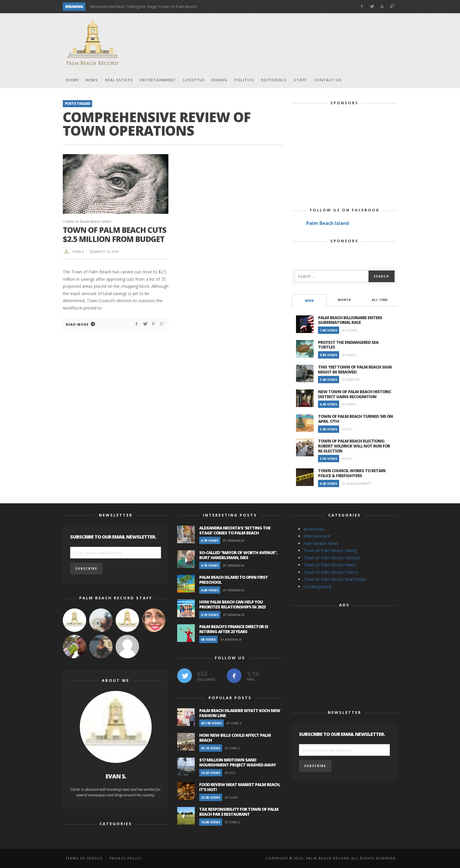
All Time (380, 300)
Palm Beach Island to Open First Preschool (234, 580)
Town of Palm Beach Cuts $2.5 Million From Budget (115, 234)
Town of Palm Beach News (87, 222)
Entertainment (317, 536)
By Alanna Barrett (356, 483)
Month (344, 300)
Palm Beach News (321, 543)
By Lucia (231, 797)
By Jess (347, 429)
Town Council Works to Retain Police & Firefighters (352, 473)
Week (309, 301)
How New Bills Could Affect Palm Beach (235, 738)
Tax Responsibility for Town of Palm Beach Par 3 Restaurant (239, 812)
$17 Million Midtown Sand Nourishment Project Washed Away (237, 762)
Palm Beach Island (328, 223)
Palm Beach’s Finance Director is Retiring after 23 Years (234, 629)
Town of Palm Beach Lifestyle (332, 558)
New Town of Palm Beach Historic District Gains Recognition (355, 394)
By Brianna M (234, 540)
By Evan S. (350, 355)
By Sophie (349, 330)
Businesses (314, 529)
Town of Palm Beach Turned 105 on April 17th (355, 419)
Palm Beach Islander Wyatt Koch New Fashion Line (240, 713)
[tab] (309, 300)
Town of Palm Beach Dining (330, 550)
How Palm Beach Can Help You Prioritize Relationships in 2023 (232, 604)
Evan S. (79, 252)
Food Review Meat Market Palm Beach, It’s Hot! (240, 787)
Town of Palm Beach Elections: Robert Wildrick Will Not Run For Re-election (354, 446)
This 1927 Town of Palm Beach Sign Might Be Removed (355, 369)
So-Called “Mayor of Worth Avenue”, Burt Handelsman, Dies (238, 555)
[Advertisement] (290, 43)
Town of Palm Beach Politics (331, 572)
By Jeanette (351, 380)
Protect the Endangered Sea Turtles (348, 345)
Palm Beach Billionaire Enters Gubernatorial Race (350, 320)
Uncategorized (317, 587)
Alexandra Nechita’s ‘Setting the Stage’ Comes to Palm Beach (143, 6)
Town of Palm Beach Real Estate (335, 579)
